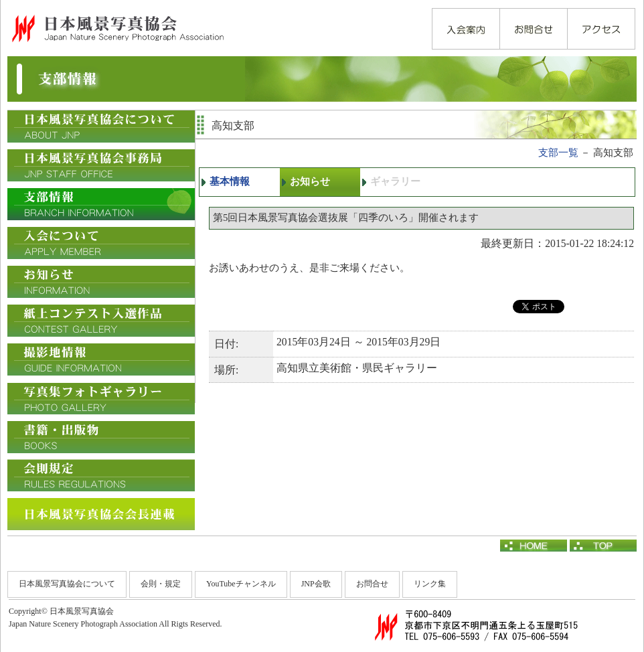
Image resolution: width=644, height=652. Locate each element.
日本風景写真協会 (117, 28)
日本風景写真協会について (67, 584)
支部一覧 (558, 153)
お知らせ (310, 181)
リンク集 (430, 584)
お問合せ (372, 584)
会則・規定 (161, 584)
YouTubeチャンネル (241, 584)
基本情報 (230, 181)
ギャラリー (395, 181)
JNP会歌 (316, 584)
